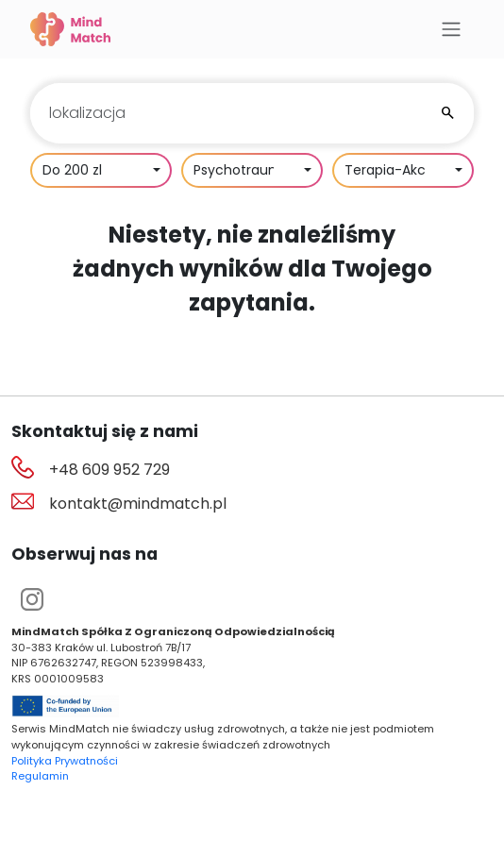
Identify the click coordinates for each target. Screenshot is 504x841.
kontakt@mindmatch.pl (138, 504)
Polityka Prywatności (65, 761)
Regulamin (40, 776)
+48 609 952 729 (109, 470)
